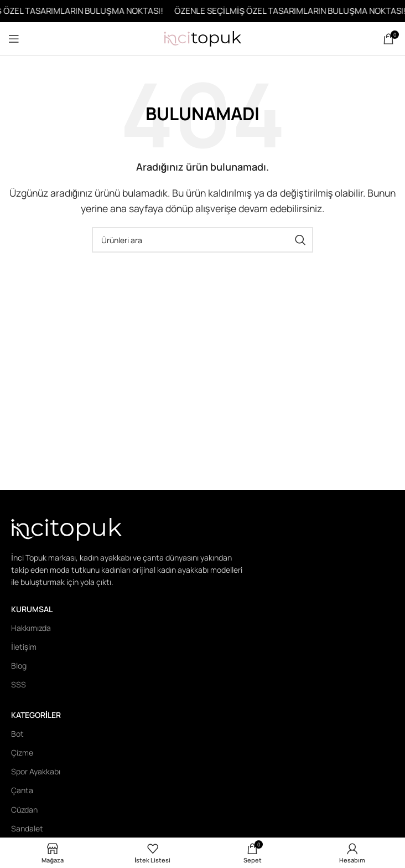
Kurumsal (32, 609)
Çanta (22, 790)
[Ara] (202, 240)
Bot (17, 734)
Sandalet (27, 828)
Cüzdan (24, 810)
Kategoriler (36, 715)
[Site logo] (202, 38)
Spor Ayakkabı (36, 771)
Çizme (22, 753)
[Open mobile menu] (14, 39)
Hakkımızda (31, 628)
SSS (19, 684)
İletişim (24, 647)
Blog (19, 666)
